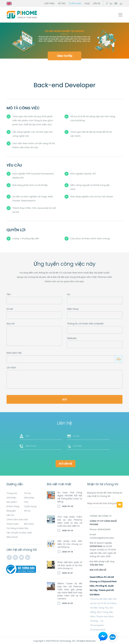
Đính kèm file (14, 355)
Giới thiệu (50, 3)
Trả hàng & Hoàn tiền (18, 527)
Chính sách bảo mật (17, 519)
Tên (9, 294)
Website (72, 338)
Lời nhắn (11, 369)
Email (10, 309)
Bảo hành (29, 523)
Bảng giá (11, 510)
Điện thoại (73, 309)
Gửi (64, 401)
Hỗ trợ (62, 3)
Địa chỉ (11, 324)
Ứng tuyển (64, 56)
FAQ (26, 501)
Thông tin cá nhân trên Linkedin (85, 324)
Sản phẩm (12, 501)
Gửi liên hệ (66, 463)
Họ (69, 294)
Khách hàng (13, 506)
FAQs (87, 3)
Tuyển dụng (75, 3)
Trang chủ (12, 492)
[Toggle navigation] (120, 15)
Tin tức (28, 492)
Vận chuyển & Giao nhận (20, 532)
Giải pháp (29, 497)
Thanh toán (13, 523)
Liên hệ (96, 3)
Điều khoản (12, 536)
